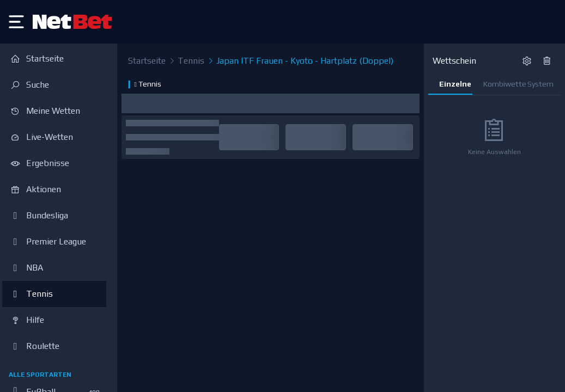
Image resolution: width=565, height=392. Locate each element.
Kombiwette (500, 84)
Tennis (186, 61)
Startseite (147, 61)
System (540, 84)
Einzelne (455, 84)
